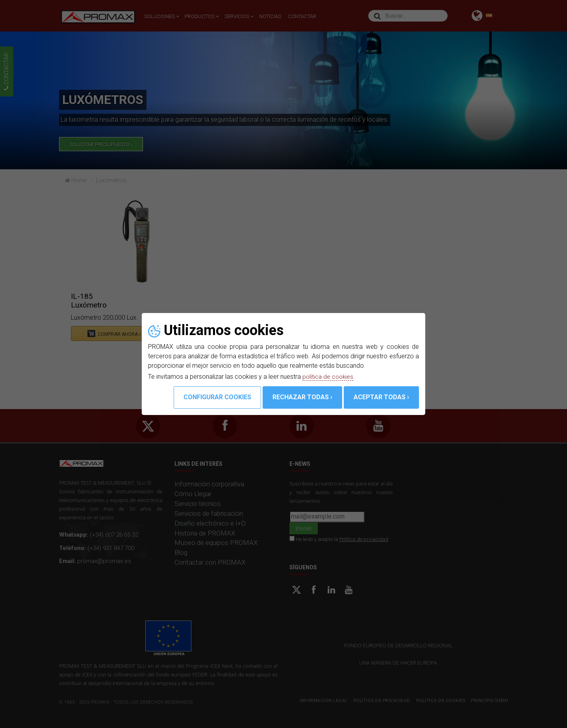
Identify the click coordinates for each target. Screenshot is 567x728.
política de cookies (329, 377)
